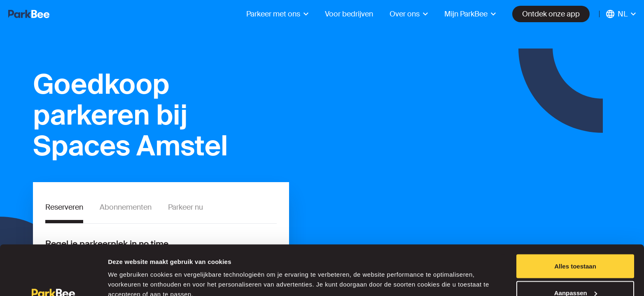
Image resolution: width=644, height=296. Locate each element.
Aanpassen (576, 247)
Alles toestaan (575, 220)
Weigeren (575, 274)
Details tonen (127, 271)
